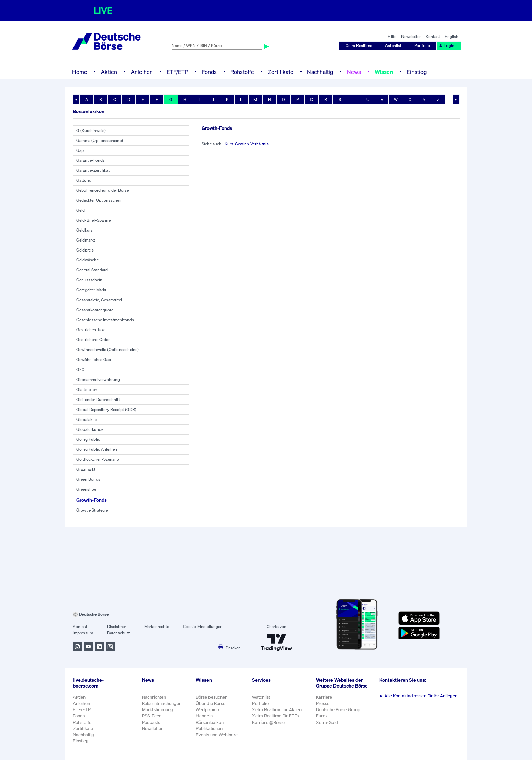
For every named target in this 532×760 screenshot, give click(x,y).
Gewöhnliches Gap (94, 360)
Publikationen (209, 729)
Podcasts (151, 722)
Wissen (384, 72)
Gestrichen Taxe (91, 330)
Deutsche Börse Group (338, 710)
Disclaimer (117, 627)
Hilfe (392, 37)
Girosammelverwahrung (98, 379)
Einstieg (417, 72)
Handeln (204, 716)
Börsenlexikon (210, 722)
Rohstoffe (242, 72)
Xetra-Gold (327, 722)
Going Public (88, 439)
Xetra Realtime (359, 46)
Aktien (109, 72)
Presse (323, 703)
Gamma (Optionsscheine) (100, 140)
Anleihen (142, 72)
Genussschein (89, 280)
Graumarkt (86, 469)
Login (446, 46)
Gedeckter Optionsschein (99, 200)
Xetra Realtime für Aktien (277, 710)
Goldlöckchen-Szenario (98, 459)
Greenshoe (86, 489)
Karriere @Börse (268, 722)
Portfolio (422, 46)
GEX (80, 370)
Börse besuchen (212, 697)
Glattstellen (87, 389)
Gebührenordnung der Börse (103, 190)
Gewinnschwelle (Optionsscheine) (107, 350)
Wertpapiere (208, 710)
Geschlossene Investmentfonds (105, 320)
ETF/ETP (177, 72)
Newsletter (411, 37)
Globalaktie (87, 419)
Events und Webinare (217, 735)
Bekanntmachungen (162, 703)
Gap (80, 150)
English (452, 37)
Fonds (209, 72)
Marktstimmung (157, 710)
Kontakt (433, 37)
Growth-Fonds (92, 500)
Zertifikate (281, 72)
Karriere (324, 697)
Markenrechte (157, 627)
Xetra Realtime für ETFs (275, 716)
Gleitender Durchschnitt (98, 399)
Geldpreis (85, 250)
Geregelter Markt (91, 290)
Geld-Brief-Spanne (93, 220)
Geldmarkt (86, 240)
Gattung (84, 180)
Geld (81, 210)
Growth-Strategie (92, 510)
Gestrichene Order (93, 340)
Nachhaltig (320, 72)
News (354, 72)
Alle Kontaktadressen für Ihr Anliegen (418, 696)
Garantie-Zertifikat (93, 170)
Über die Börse (211, 703)
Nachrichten (154, 697)
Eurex (322, 716)
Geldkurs (84, 230)
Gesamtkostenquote (95, 310)
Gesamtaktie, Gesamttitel (99, 300)
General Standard (92, 270)
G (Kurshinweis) (91, 130)
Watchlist (393, 46)
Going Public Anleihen (97, 449)
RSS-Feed (152, 716)
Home (80, 72)
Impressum (83, 633)
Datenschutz (119, 633)
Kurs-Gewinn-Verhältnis (247, 144)
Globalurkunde (90, 429)
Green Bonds (88, 479)
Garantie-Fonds (90, 160)
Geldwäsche (87, 260)
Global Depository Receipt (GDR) (106, 409)
